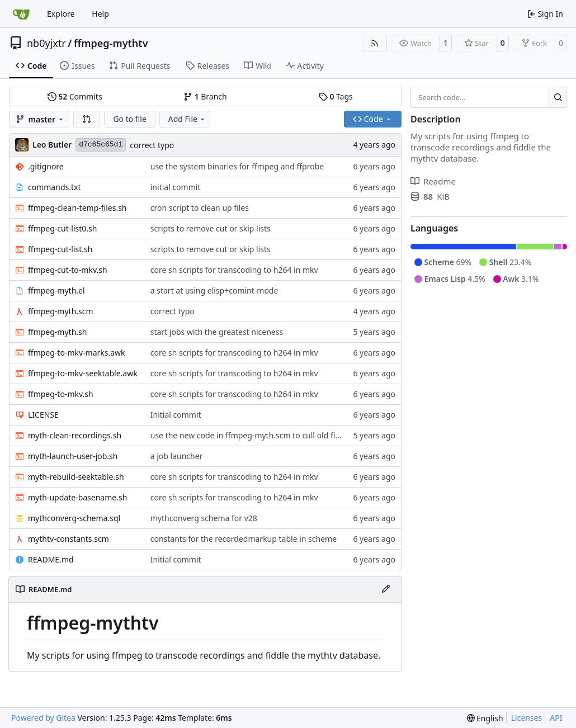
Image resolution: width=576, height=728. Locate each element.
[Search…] (558, 97)
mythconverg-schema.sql (74, 518)
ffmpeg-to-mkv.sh (61, 394)
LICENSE (43, 415)
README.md (51, 559)
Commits (75, 96)
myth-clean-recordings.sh (75, 435)
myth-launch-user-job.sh (73, 456)
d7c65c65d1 (101, 145)
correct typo (152, 145)
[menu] (485, 718)
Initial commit (176, 415)
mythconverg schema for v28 (204, 518)
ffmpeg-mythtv (111, 43)
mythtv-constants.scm (69, 539)
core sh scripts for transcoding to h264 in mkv (234, 270)
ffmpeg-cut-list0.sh (62, 228)
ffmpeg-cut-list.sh (60, 249)
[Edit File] (386, 589)
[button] (87, 119)
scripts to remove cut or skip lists (211, 228)
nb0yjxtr (46, 43)
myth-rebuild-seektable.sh (76, 477)
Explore (61, 14)
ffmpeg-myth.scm (61, 311)
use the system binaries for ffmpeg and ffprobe (237, 166)
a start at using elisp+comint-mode (214, 290)
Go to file (129, 119)
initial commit (176, 187)
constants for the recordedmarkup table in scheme (244, 539)
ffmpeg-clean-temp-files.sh (77, 208)
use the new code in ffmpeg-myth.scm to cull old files (248, 435)
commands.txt (54, 187)
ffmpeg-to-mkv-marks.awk (77, 353)
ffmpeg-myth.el (56, 290)
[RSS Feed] (375, 43)
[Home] (21, 14)
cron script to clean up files (200, 208)
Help (100, 14)
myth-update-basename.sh (77, 497)
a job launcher (177, 456)
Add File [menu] (187, 119)
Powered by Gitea (43, 718)
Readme (433, 181)
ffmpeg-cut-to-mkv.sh (68, 270)
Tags (336, 96)
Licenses (527, 718)
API (556, 718)
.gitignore (46, 166)
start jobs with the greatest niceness (217, 332)
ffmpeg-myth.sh (57, 332)
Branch (205, 96)
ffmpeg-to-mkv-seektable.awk (83, 373)
